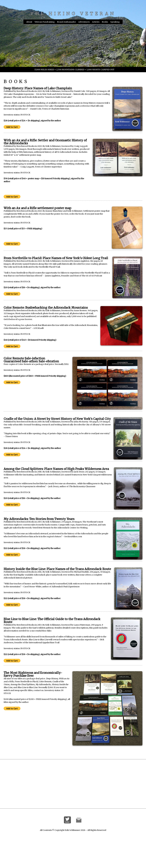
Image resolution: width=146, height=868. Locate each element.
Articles (96, 22)
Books (105, 22)
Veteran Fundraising (45, 22)
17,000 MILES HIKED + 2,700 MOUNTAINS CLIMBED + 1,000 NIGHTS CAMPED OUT (74, 70)
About (29, 22)
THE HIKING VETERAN (73, 14)
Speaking (115, 22)
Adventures (84, 22)
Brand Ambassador (66, 22)
